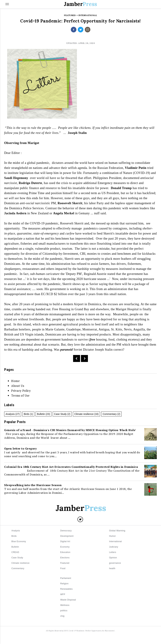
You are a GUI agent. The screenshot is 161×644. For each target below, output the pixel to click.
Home (15, 381)
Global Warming (117, 531)
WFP (63, 594)
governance (115, 563)
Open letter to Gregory (20, 448)
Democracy (66, 531)
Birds (27, 414)
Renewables (67, 589)
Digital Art (65, 541)
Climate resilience (84, 414)
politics (64, 611)
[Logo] (81, 509)
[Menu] (7, 4)
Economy (65, 547)
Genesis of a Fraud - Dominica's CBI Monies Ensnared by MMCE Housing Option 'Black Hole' (70, 430)
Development (67, 536)
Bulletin (41, 414)
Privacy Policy (21, 391)
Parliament (66, 578)
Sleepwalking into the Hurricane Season (33, 485)
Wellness (65, 605)
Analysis (10, 414)
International (116, 541)
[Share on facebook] (74, 30)
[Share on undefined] (88, 30)
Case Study (60, 414)
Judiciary (114, 547)
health (112, 568)
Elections (65, 558)
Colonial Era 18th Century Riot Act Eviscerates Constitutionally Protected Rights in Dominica (71, 467)
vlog (62, 616)
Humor (113, 536)
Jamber (80, 4)
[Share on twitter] (81, 30)
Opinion (113, 558)
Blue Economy (19, 541)
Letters (113, 552)
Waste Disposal (68, 600)
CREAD (15, 552)
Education (65, 552)
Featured (65, 563)
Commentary (110, 414)
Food (63, 568)
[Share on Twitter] (80, 519)
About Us (18, 386)
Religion (64, 584)
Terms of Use (20, 395)
